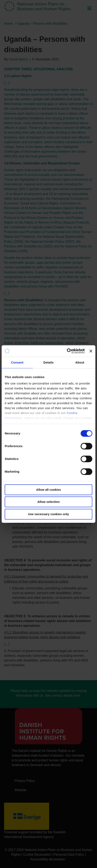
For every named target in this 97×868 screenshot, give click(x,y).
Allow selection (48, 502)
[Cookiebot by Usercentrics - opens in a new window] (67, 351)
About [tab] (80, 362)
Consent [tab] (17, 362)
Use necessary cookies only (48, 514)
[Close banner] (91, 351)
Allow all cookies (49, 490)
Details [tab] (48, 362)
